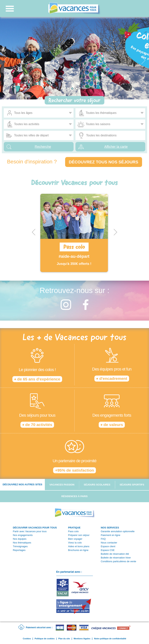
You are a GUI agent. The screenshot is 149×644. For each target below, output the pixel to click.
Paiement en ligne (111, 535)
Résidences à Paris (74, 496)
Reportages (19, 550)
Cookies (27, 639)
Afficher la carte (116, 147)
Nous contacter (109, 543)
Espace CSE (108, 550)
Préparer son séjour (79, 535)
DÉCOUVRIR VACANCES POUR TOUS (35, 528)
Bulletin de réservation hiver (116, 558)
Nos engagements (23, 535)
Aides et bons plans (79, 546)
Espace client (108, 546)
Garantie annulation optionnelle (118, 531)
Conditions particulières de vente (119, 561)
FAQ (103, 539)
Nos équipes (20, 539)
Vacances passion (62, 485)
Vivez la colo (75, 543)
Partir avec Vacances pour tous (30, 531)
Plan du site (64, 639)
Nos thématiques (22, 543)
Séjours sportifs (132, 485)
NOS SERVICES (110, 528)
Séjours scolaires (97, 485)
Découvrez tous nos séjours (104, 162)
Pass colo (73, 531)
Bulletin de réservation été (115, 554)
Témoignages (20, 546)
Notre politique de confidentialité (110, 639)
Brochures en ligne (78, 550)
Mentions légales (82, 639)
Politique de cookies (44, 639)
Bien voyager (75, 539)
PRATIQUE (74, 528)
